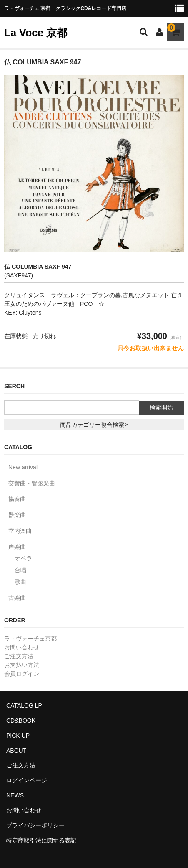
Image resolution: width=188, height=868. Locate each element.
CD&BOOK (21, 720)
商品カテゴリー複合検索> (94, 425)
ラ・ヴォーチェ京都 (30, 639)
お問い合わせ (22, 647)
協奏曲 (17, 499)
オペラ (23, 558)
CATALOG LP (24, 705)
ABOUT (16, 751)
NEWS (15, 795)
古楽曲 (17, 598)
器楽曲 (17, 515)
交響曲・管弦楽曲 (32, 483)
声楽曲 (17, 547)
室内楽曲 (20, 531)
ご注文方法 (19, 656)
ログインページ (27, 780)
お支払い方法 (22, 665)
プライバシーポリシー (35, 825)
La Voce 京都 (36, 33)
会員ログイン (22, 674)
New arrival (23, 467)
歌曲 (20, 582)
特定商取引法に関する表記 (41, 840)
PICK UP (18, 736)
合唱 (20, 570)
